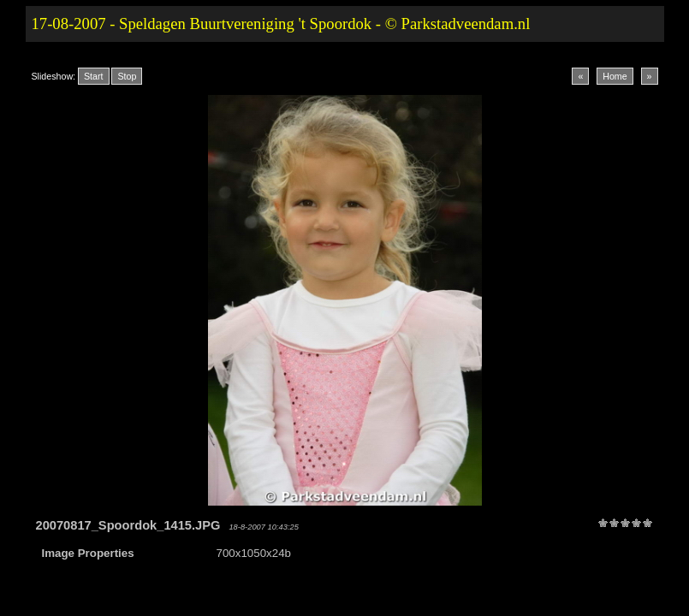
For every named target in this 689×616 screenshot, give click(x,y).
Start (94, 76)
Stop (127, 76)
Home (615, 76)
